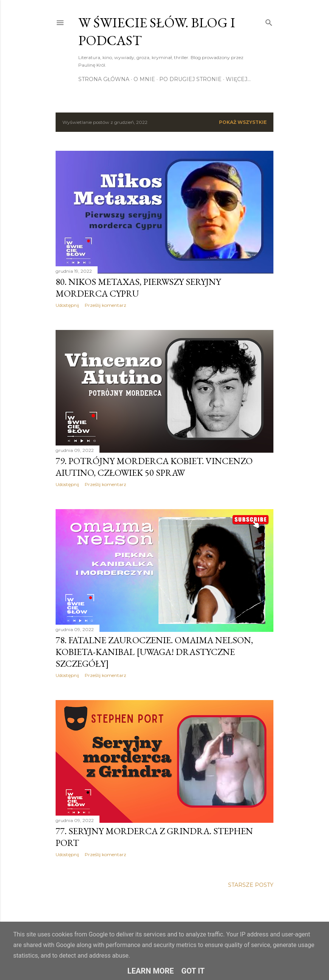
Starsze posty (251, 885)
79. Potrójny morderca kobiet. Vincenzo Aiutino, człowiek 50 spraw (154, 467)
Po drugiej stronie (190, 79)
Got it (193, 971)
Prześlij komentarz (106, 305)
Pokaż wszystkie (243, 122)
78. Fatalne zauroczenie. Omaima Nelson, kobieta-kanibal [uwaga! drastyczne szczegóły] (154, 652)
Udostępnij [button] (67, 305)
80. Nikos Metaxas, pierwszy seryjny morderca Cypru (138, 288)
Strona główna (104, 79)
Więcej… (238, 79)
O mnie (144, 79)
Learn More (151, 971)
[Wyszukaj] (269, 21)
